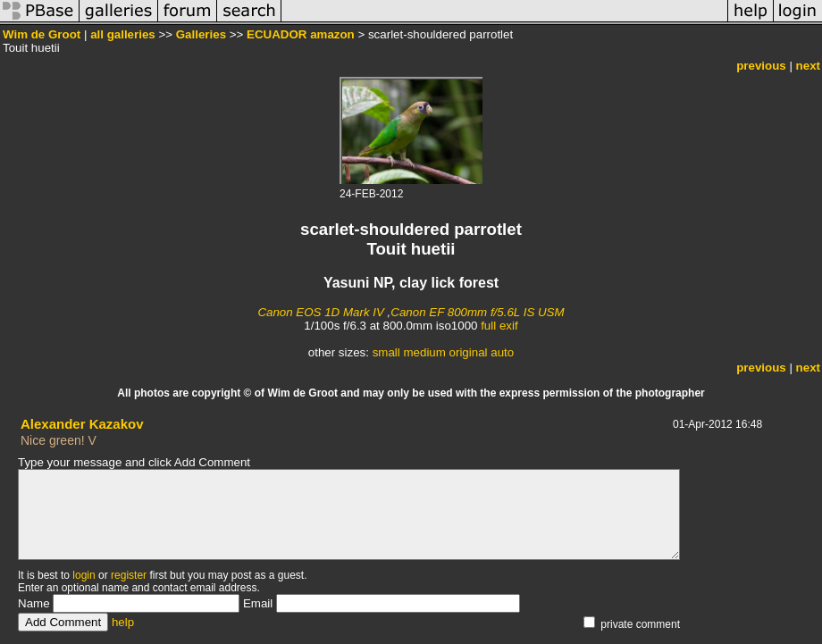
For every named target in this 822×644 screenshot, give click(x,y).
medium (424, 352)
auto (502, 352)
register (129, 575)
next (808, 66)
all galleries (123, 34)
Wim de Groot (42, 34)
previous (761, 66)
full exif (499, 326)
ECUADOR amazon (301, 34)
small (386, 352)
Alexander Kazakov (82, 424)
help (123, 622)
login (84, 575)
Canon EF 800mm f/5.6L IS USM (477, 312)
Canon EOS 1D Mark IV (320, 312)
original (469, 352)
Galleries (201, 34)
